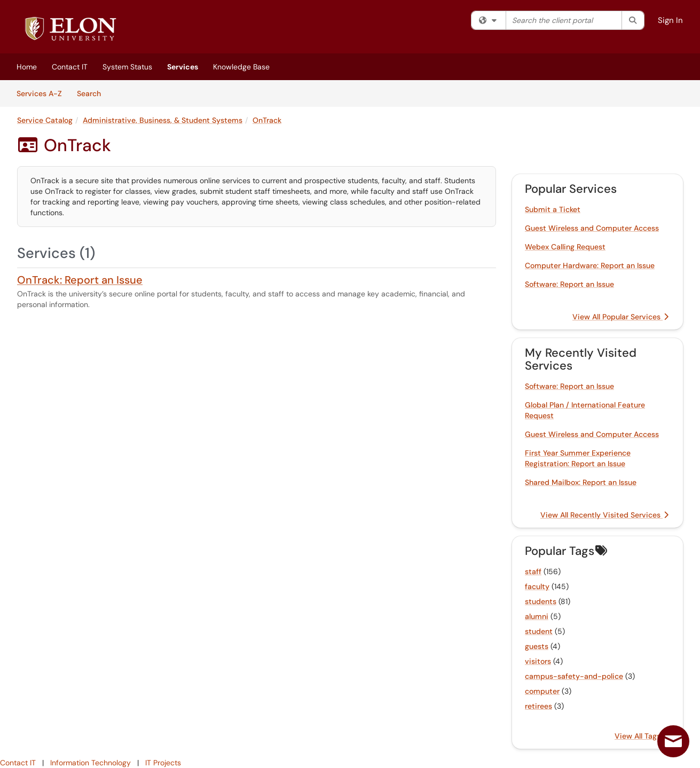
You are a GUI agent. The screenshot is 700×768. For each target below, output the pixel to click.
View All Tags (642, 736)
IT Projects (163, 763)
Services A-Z (39, 93)
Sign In (670, 20)
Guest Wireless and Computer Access (592, 228)
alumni (537, 616)
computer (542, 691)
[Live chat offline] (673, 741)
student (539, 631)
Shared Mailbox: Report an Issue (581, 482)
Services (183, 67)
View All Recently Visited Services (604, 515)
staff (533, 571)
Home (27, 67)
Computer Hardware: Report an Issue (590, 265)
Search (93, 93)
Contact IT (70, 67)
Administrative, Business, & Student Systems (163, 120)
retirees (538, 706)
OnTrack (267, 120)
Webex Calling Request (565, 247)
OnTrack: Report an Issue (80, 280)
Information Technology (91, 763)
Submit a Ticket (553, 209)
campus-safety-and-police (574, 676)
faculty (537, 586)
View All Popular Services (620, 317)
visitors (538, 661)
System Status (127, 67)
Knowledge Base (241, 67)
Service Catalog (45, 120)
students (541, 601)
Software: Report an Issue (569, 284)
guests (537, 646)
